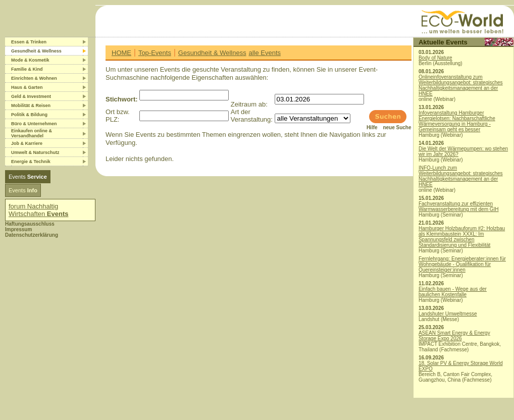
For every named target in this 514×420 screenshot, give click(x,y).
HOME (121, 53)
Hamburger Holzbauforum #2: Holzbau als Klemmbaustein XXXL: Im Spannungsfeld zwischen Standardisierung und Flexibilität (462, 237)
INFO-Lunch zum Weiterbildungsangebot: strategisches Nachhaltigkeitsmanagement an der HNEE (461, 176)
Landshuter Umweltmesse (448, 314)
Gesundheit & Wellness (212, 53)
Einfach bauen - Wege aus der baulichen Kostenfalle (453, 292)
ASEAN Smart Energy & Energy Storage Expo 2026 (454, 336)
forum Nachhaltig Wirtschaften (39, 210)
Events (28, 177)
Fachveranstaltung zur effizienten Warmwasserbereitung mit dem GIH (459, 206)
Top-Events (155, 53)
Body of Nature (435, 58)
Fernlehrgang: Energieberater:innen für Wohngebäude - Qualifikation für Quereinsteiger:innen (462, 264)
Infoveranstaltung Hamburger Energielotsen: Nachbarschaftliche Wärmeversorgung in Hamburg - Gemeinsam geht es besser (457, 121)
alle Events (265, 53)
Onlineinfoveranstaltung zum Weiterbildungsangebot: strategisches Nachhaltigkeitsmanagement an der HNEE (461, 85)
